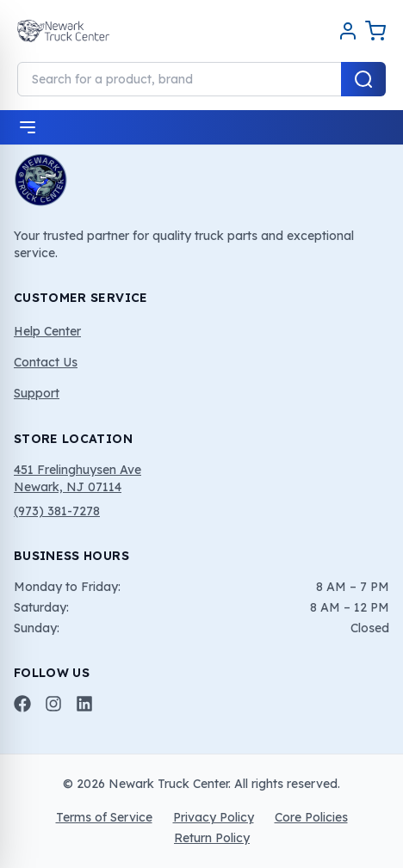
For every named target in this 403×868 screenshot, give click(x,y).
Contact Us (46, 362)
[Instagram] (53, 704)
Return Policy (212, 838)
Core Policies (311, 817)
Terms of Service (104, 817)
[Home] (63, 31)
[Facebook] (22, 704)
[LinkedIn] (84, 704)
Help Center (47, 331)
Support (37, 393)
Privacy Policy (214, 817)
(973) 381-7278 (57, 511)
